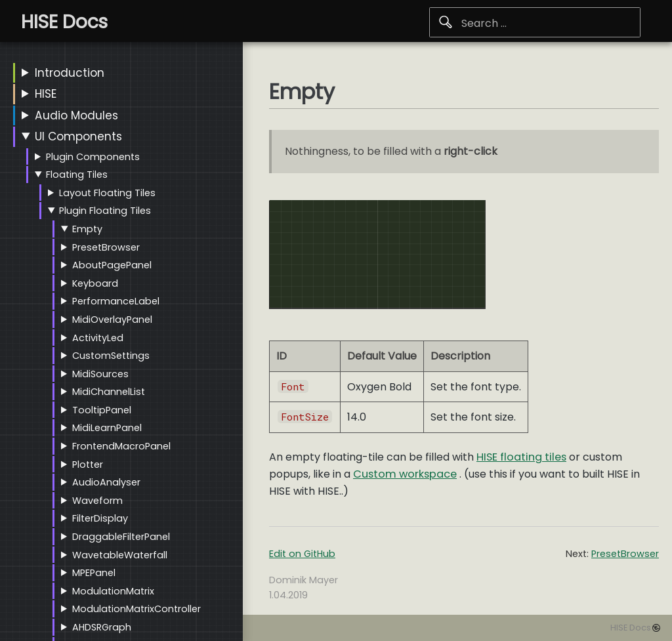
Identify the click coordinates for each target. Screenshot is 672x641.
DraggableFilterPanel (121, 537)
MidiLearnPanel (107, 428)
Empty (87, 229)
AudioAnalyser (106, 482)
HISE (46, 94)
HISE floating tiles (521, 457)
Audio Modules (76, 115)
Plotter (88, 465)
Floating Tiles (77, 175)
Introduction (70, 73)
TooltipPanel (102, 410)
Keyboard (95, 283)
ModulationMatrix (113, 591)
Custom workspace (405, 474)
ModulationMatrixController (136, 609)
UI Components (78, 136)
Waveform (97, 501)
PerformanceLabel (116, 301)
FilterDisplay (100, 518)
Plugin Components (93, 157)
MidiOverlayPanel (112, 320)
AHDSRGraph (102, 627)
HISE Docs (631, 628)
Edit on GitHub (302, 554)
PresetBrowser (106, 247)
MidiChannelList (109, 392)
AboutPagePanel (112, 265)
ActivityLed (98, 338)
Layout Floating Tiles (107, 193)
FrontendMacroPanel (121, 446)
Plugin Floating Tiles (105, 211)
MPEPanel (94, 573)
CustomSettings (111, 356)
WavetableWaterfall (120, 555)
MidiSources (100, 374)
